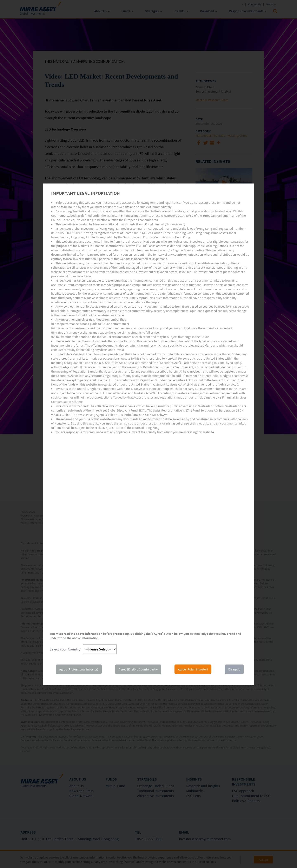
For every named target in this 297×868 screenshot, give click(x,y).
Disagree (234, 669)
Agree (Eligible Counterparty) (138, 669)
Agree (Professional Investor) (79, 669)
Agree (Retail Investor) (193, 669)
